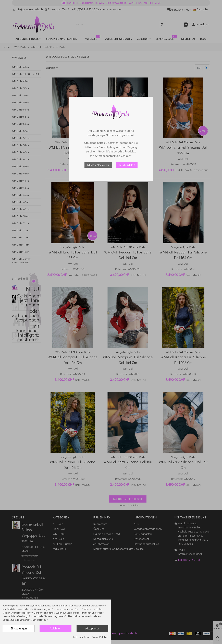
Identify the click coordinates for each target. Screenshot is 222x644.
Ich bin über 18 (127, 165)
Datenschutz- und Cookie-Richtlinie (91, 637)
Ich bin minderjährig (98, 165)
